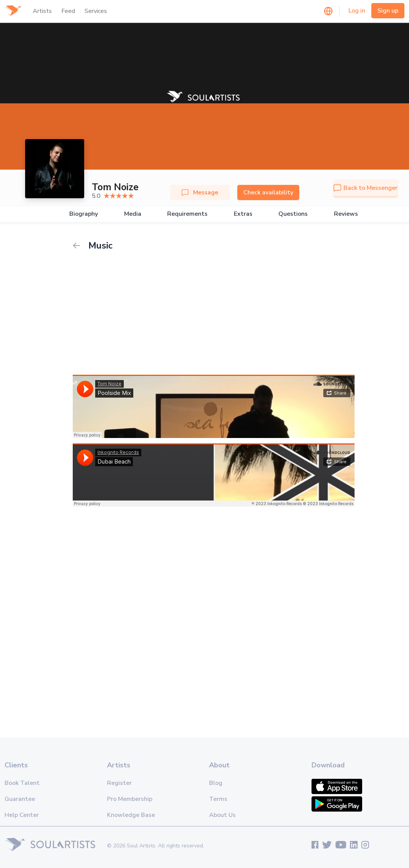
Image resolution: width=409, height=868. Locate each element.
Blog (216, 783)
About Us (222, 815)
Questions (293, 214)
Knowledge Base (131, 815)
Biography (84, 214)
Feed (68, 11)
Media (133, 214)
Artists (42, 11)
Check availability (268, 193)
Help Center (22, 815)
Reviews (346, 214)
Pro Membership (130, 799)
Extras (243, 214)
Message (200, 193)
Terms (218, 799)
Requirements (187, 214)
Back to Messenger (366, 188)
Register (119, 783)
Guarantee (20, 799)
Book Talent (22, 783)
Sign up (388, 11)
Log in (357, 11)
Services (96, 11)
